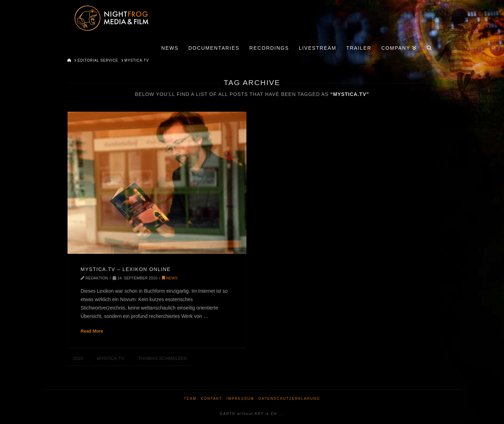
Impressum (240, 399)
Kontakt (211, 399)
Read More (92, 331)
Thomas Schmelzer (163, 358)
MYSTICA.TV (111, 358)
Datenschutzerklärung (289, 399)
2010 (78, 358)
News (170, 278)
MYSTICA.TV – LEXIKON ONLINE (125, 269)
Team (190, 399)
